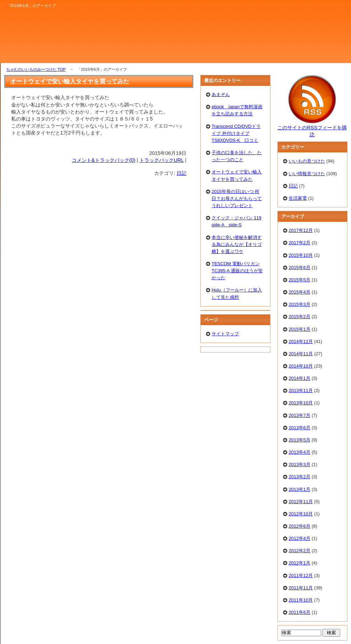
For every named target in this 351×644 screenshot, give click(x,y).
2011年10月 (301, 600)
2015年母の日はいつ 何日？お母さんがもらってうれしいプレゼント (237, 198)
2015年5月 (300, 280)
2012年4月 (300, 538)
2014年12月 (301, 341)
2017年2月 (300, 243)
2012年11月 (301, 502)
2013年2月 (300, 477)
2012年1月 (300, 563)
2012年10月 (301, 514)
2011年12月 (301, 576)
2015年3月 (300, 304)
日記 (181, 173)
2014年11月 (301, 354)
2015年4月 (300, 292)
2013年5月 (300, 440)
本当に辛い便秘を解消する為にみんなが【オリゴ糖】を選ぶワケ (237, 244)
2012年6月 (300, 526)
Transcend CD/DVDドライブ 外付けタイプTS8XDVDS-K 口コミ (236, 133)
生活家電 (298, 198)
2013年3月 (300, 464)
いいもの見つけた (307, 161)
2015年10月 (301, 255)
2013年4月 (300, 452)
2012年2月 (300, 551)
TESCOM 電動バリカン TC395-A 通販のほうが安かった (237, 271)
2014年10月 (301, 366)
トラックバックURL (161, 160)
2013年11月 (301, 390)
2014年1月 (300, 378)
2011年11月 (301, 588)
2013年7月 (300, 415)
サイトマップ (225, 334)
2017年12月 (301, 230)
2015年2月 (300, 317)
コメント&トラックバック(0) (104, 160)
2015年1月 (300, 329)
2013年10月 (301, 403)
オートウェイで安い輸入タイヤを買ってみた (70, 81)
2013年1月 (300, 489)
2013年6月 (300, 428)
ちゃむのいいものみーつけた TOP (36, 69)
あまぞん (221, 94)
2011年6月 (300, 612)
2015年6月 (300, 268)
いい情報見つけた (307, 174)
